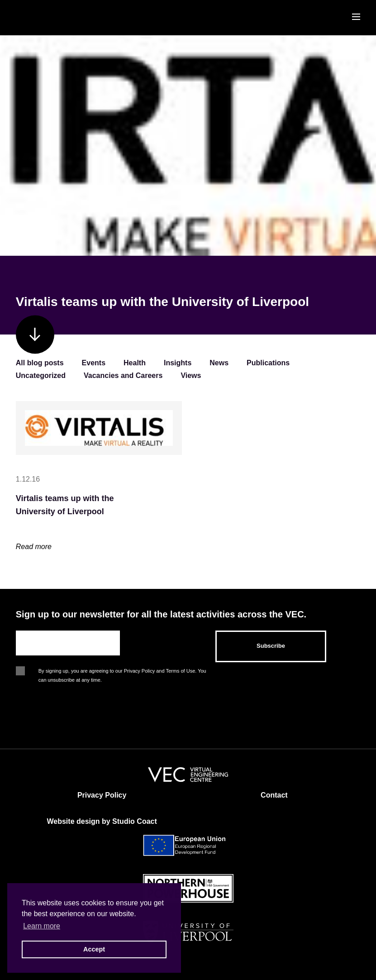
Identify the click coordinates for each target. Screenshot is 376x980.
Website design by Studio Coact (102, 821)
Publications (268, 363)
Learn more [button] (42, 926)
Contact (274, 795)
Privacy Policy (102, 795)
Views (191, 375)
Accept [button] (94, 949)
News (219, 363)
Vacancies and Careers (123, 375)
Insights (178, 363)
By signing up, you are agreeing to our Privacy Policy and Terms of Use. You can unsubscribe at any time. (122, 672)
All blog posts (40, 363)
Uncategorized (41, 375)
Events (94, 363)
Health (135, 363)
